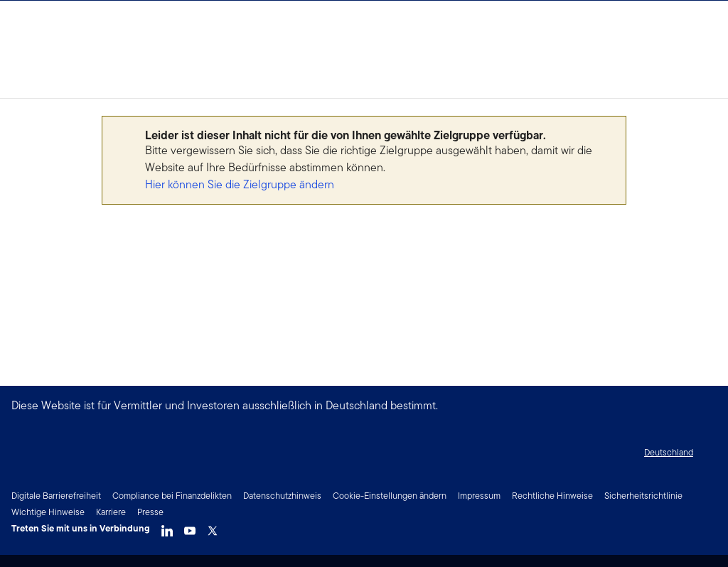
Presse (150, 512)
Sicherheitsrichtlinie (643, 496)
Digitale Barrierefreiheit (56, 496)
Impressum (479, 496)
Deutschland (669, 452)
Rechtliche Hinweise (552, 496)
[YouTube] (190, 527)
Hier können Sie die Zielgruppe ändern (240, 184)
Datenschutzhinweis (282, 496)
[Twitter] (213, 527)
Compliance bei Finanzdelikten (172, 496)
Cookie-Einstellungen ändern (390, 496)
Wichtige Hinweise (48, 512)
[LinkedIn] (167, 527)
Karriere (111, 512)
